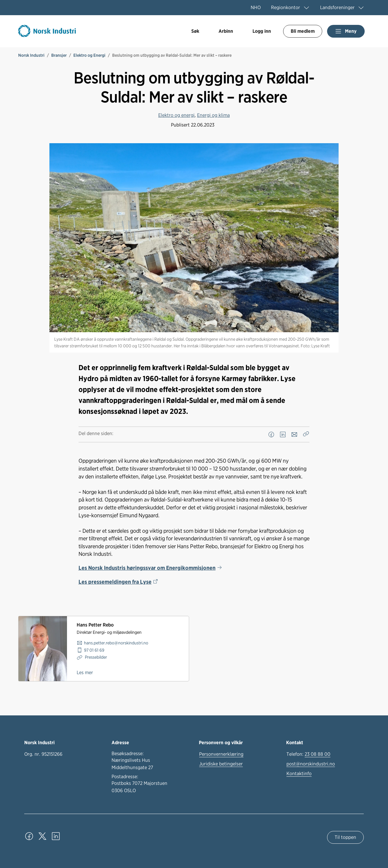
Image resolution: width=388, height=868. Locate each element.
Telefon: (308, 754)
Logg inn (262, 31)
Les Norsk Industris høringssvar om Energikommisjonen (147, 568)
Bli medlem (303, 31)
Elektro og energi (176, 115)
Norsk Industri (31, 55)
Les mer (85, 672)
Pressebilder (95, 657)
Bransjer (59, 55)
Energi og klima (213, 115)
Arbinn (226, 31)
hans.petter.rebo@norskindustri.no (116, 643)
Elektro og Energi (89, 55)
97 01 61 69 (94, 650)
